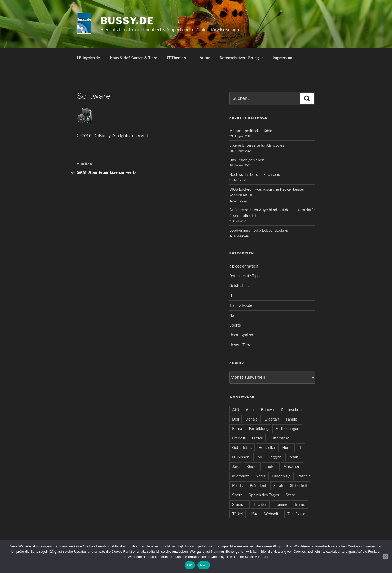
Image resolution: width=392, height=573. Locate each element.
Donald (252, 419)
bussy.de (127, 21)
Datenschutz (292, 410)
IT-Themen (179, 58)
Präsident (258, 485)
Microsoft (240, 476)
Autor (205, 58)
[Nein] (385, 556)
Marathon (292, 466)
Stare (291, 495)
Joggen (275, 457)
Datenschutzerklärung (242, 58)
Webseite (272, 514)
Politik (238, 485)
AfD (236, 410)
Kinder (252, 466)
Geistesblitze (240, 286)
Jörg (236, 466)
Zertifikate (296, 514)
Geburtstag (242, 448)
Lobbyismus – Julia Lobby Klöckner (259, 230)
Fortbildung (259, 429)
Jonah (293, 457)
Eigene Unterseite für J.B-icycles (257, 145)
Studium (239, 504)
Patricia (304, 476)
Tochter (260, 504)
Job (259, 457)
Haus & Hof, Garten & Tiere (134, 58)
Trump (300, 504)
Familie (292, 419)
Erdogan (272, 419)
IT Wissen (241, 457)
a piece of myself (244, 266)
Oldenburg (282, 476)
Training (280, 504)
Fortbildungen (287, 429)
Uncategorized (242, 335)
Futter (257, 438)
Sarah (278, 485)
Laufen (271, 466)
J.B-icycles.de (88, 58)
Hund (287, 448)
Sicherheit (299, 485)
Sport (237, 495)
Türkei (237, 514)
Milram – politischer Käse (251, 131)
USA (253, 514)
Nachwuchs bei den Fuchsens (255, 174)
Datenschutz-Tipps (245, 276)
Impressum (282, 58)
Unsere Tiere (240, 345)
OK (190, 565)
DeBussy (102, 136)
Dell (235, 419)
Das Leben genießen (247, 160)
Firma (237, 429)
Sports (235, 325)
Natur (234, 315)
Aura (250, 410)
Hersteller (267, 448)
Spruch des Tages (264, 495)
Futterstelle (279, 438)
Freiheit (239, 438)
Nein (204, 565)
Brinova (267, 410)
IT (231, 296)
